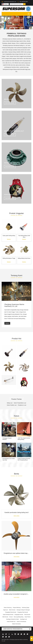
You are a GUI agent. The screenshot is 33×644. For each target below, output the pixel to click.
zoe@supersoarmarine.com (10, 2)
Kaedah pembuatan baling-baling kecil (16, 512)
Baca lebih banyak (10, 103)
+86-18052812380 (24, 2)
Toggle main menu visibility (29, 13)
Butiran (9, 239)
